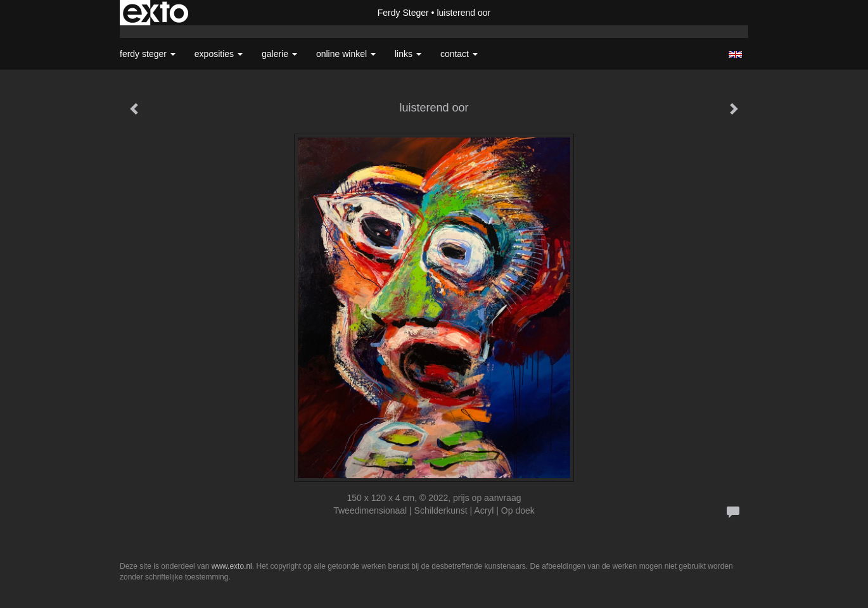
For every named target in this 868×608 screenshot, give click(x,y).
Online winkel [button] (346, 54)
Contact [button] (459, 54)
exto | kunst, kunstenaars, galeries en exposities (156, 13)
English (735, 54)
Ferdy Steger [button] (148, 54)
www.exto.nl (232, 566)
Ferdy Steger (403, 13)
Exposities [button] (219, 54)
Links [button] (408, 54)
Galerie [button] (279, 54)
